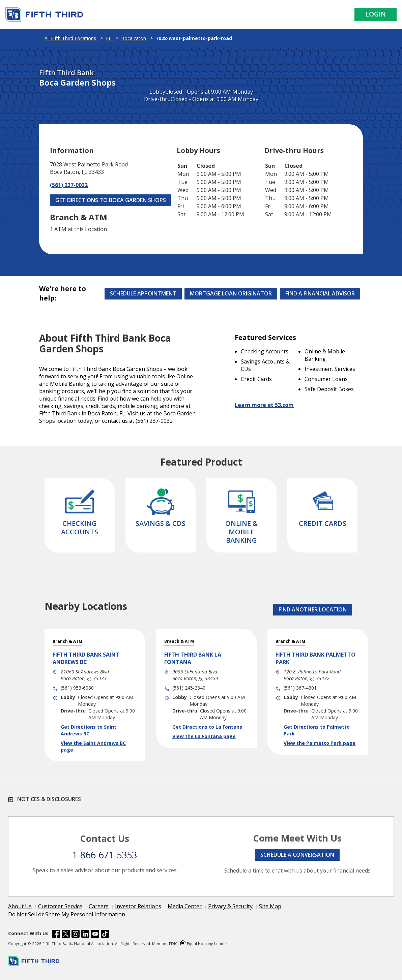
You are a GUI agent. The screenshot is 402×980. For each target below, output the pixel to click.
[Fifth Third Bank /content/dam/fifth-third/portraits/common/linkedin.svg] (85, 935)
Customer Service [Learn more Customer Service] (60, 906)
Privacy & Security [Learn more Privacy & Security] (230, 906)
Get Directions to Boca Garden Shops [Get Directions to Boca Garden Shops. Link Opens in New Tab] (111, 200)
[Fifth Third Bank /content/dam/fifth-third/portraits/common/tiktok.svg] (105, 935)
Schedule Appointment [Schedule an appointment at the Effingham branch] (143, 293)
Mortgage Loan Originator (231, 293)
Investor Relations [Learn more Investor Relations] (138, 906)
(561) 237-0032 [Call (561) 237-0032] (69, 185)
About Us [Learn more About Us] (20, 906)
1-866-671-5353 (105, 855)
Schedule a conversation (297, 855)
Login (376, 14)
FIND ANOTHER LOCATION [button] (313, 609)
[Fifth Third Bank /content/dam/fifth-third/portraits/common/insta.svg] (76, 935)
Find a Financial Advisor (320, 293)
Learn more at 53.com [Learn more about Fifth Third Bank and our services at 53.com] (264, 405)
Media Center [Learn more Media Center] (185, 906)
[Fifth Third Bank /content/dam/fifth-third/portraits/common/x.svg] (66, 935)
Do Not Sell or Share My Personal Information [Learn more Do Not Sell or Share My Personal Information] (67, 914)
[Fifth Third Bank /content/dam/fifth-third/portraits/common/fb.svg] (56, 935)
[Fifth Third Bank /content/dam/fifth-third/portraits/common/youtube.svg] (95, 935)
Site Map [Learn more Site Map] (270, 906)
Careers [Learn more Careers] (99, 906)
